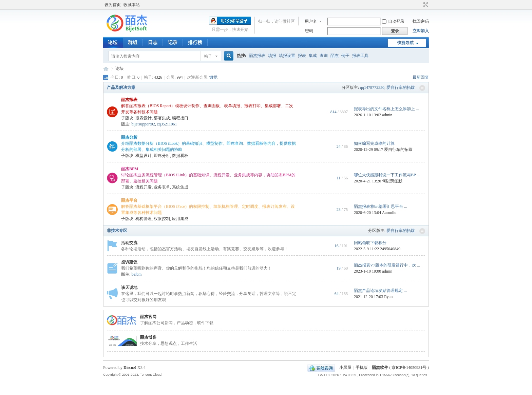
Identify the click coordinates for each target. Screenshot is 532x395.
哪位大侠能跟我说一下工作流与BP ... (387, 175)
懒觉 (213, 77)
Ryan (388, 297)
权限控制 (162, 219)
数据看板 (180, 156)
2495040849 (390, 249)
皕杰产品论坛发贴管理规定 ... (380, 291)
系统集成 (180, 187)
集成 (313, 56)
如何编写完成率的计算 (374, 143)
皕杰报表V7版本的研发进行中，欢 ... (387, 265)
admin (387, 115)
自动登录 (393, 21)
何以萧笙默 (392, 181)
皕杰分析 (129, 137)
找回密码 (421, 21)
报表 (302, 56)
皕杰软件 (380, 368)
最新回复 (421, 77)
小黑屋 (345, 368)
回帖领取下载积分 (370, 243)
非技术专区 (117, 231)
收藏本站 (132, 5)
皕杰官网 (148, 317)
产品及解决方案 (121, 87)
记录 (173, 43)
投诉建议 (129, 262)
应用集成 (180, 219)
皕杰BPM (130, 169)
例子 (345, 56)
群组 (133, 43)
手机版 (362, 368)
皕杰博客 (148, 337)
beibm (136, 274)
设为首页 (113, 5)
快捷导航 (405, 43)
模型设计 (144, 156)
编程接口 (180, 118)
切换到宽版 (425, 5)
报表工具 (360, 56)
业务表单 (162, 187)
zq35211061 (167, 124)
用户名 (311, 21)
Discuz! (130, 368)
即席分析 (162, 156)
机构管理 (144, 219)
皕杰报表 (257, 56)
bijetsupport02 (143, 124)
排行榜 (195, 43)
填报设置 (287, 56)
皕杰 (335, 56)
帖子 (208, 56)
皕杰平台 (129, 200)
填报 (272, 56)
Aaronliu (389, 213)
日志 (153, 43)
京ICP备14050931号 (409, 368)
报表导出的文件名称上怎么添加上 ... (386, 109)
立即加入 (421, 31)
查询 (324, 56)
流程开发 (144, 187)
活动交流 (129, 243)
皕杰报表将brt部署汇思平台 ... (381, 206)
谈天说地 (129, 288)
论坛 (113, 43)
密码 (309, 31)
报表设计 (144, 118)
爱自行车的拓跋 (401, 87)
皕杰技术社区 (106, 69)
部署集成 (162, 118)
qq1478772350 (372, 87)
